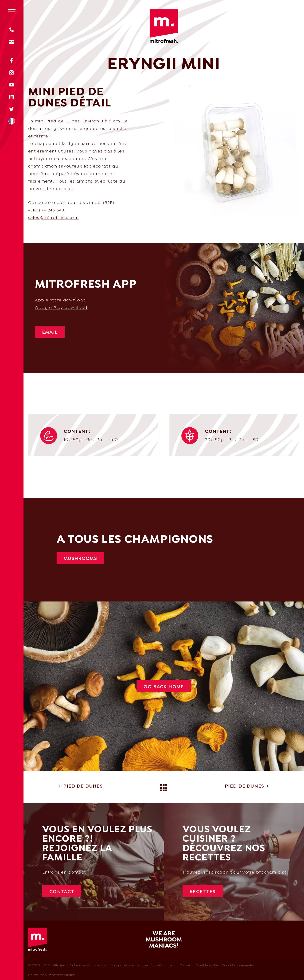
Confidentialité (207, 966)
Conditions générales (238, 966)
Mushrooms (80, 559)
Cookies (186, 966)
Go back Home (164, 687)
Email (50, 332)
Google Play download (61, 308)
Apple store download (61, 300)
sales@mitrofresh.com (53, 218)
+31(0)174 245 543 (46, 210)
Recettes (203, 892)
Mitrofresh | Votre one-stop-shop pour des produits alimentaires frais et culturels (164, 26)
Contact (62, 892)
